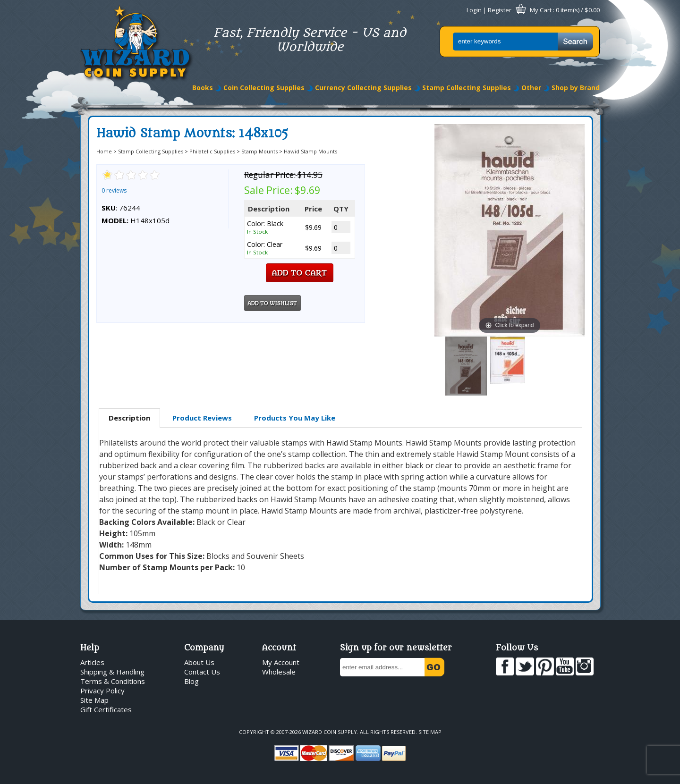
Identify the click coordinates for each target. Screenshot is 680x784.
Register (500, 10)
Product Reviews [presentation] (202, 418)
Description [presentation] (129, 418)
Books (203, 88)
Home (104, 151)
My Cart (541, 10)
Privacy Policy (102, 691)
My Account (281, 662)
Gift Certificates (106, 709)
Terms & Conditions (113, 681)
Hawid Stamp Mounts (310, 151)
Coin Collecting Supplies (264, 88)
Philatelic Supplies (212, 151)
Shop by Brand (576, 88)
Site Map (94, 700)
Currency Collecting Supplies (363, 88)
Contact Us (202, 672)
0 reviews (114, 190)
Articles (92, 662)
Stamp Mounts (259, 151)
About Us (199, 662)
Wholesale (279, 672)
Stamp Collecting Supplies (467, 88)
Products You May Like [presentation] (295, 418)
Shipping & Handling (112, 672)
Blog (191, 681)
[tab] (129, 418)
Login (474, 10)
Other (531, 88)
